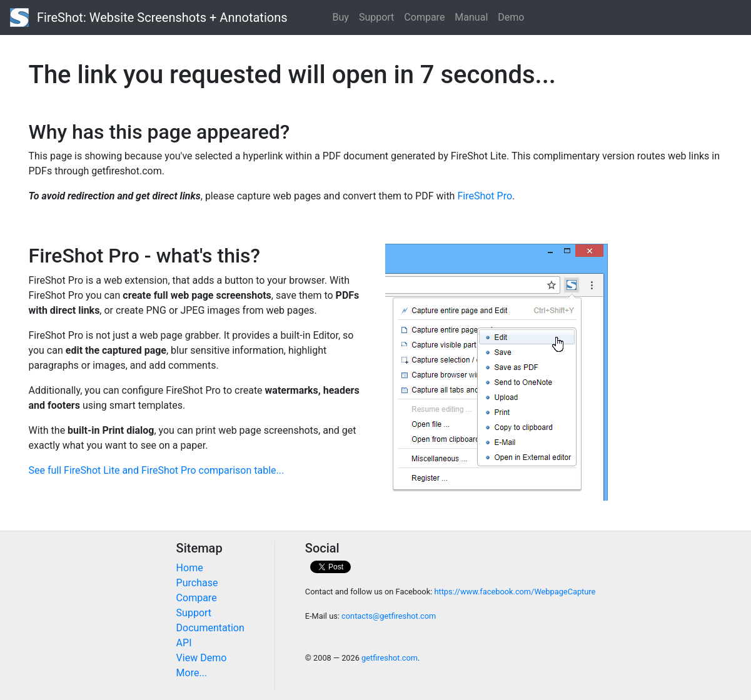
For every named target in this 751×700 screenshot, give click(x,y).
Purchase (197, 583)
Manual (471, 17)
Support (376, 17)
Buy (341, 17)
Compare (424, 17)
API (184, 643)
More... (192, 673)
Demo (511, 17)
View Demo (202, 658)
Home (190, 568)
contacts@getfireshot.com (389, 616)
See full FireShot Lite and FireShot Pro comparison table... (157, 470)
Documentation (210, 628)
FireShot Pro (485, 196)
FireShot (149, 17)
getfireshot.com (390, 658)
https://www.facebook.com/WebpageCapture (515, 592)
